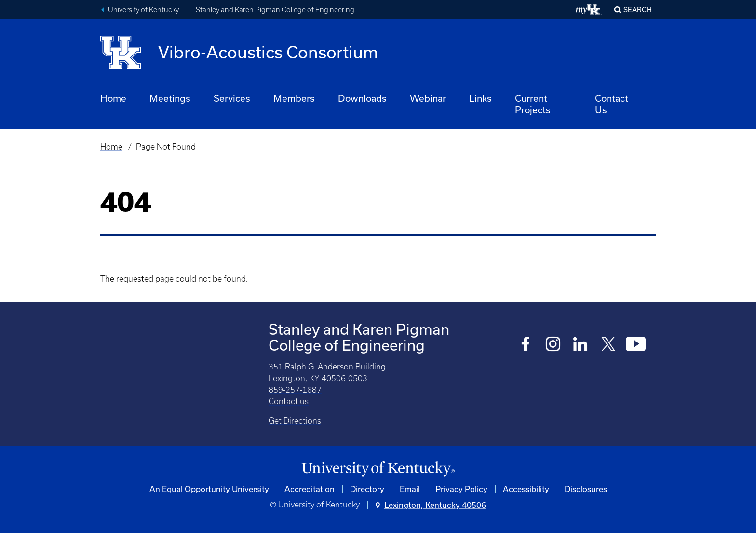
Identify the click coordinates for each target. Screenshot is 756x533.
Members (294, 98)
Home (113, 98)
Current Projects (533, 104)
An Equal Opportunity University (209, 489)
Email (410, 489)
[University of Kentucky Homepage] (378, 469)
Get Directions (295, 421)
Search (638, 9)
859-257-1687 (295, 390)
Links (480, 98)
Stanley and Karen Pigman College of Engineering (275, 10)
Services (232, 98)
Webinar (428, 98)
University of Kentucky (143, 10)
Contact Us (612, 104)
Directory (367, 489)
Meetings (170, 98)
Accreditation (310, 489)
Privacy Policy (461, 489)
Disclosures (586, 489)
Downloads (362, 98)
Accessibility (526, 489)
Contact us (289, 401)
